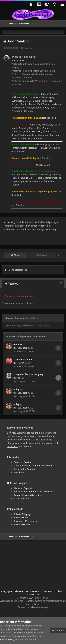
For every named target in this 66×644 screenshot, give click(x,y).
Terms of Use (33, 595)
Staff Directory (21, 498)
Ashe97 (20, 378)
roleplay (18, 344)
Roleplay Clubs (22, 518)
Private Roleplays (23, 514)
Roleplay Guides (22, 524)
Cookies (58, 592)
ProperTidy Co (42, 598)
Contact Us (47, 592)
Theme (19, 592)
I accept (58, 630)
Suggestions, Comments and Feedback (34, 492)
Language (7, 592)
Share (15, 255)
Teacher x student (23, 359)
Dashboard (20, 472)
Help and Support (23, 488)
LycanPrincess (24, 363)
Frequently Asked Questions (28, 495)
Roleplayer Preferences (26, 521)
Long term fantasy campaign (29, 374)
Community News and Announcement (33, 466)
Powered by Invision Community (33, 607)
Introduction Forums (24, 469)
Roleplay (18, 389)
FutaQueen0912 (24, 348)
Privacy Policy (32, 592)
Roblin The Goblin (26, 57)
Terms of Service (23, 462)
